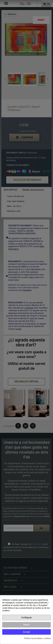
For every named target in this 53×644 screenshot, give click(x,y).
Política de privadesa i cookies (37, 638)
